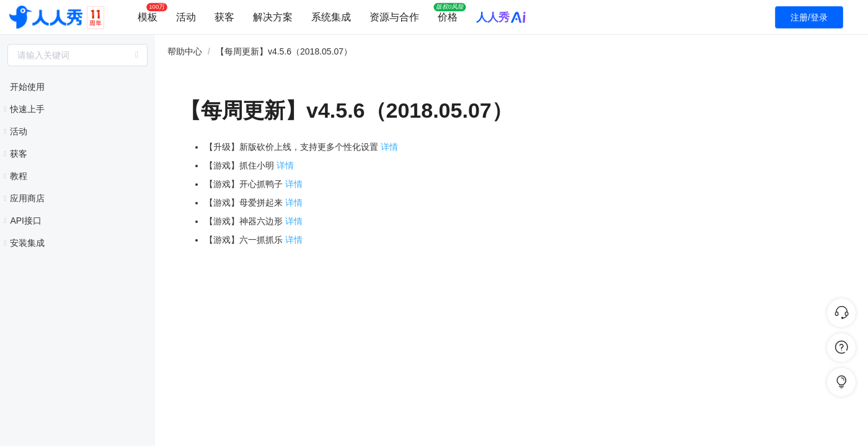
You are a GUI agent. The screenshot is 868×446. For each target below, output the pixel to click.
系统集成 (331, 17)
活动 (186, 17)
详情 (389, 147)
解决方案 (273, 17)
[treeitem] (77, 87)
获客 (224, 17)
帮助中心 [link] (185, 51)
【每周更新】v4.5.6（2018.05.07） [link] (284, 51)
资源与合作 (394, 17)
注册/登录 (809, 17)
